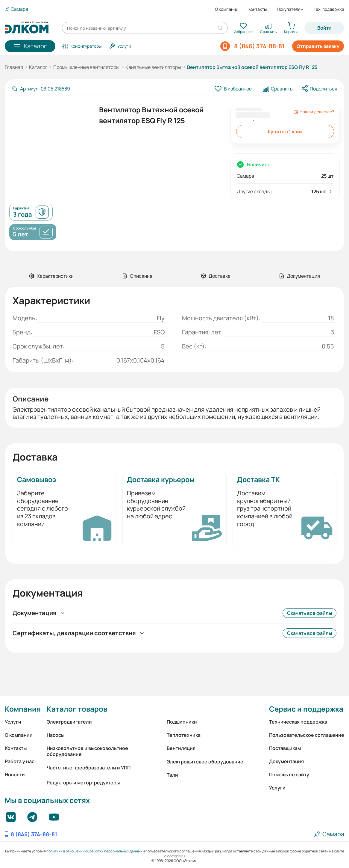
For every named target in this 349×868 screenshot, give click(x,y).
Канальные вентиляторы (153, 67)
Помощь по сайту (289, 775)
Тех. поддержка (329, 9)
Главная (14, 67)
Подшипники (182, 722)
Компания (23, 709)
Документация (286, 761)
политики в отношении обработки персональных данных (94, 851)
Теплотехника (184, 735)
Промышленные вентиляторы (86, 67)
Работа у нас (20, 761)
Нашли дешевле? (314, 112)
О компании (227, 9)
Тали (172, 775)
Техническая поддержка (298, 722)
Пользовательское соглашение (307, 735)
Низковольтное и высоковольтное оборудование (87, 751)
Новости (15, 775)
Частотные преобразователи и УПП (89, 768)
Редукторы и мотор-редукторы (83, 783)
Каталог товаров (77, 709)
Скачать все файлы (309, 613)
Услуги (13, 722)
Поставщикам (285, 748)
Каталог (38, 67)
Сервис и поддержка (306, 709)
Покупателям (290, 9)
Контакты (258, 9)
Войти (324, 28)
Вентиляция (181, 748)
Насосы (56, 735)
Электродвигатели (69, 722)
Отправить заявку (318, 46)
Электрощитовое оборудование (205, 762)
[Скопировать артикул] (41, 89)
